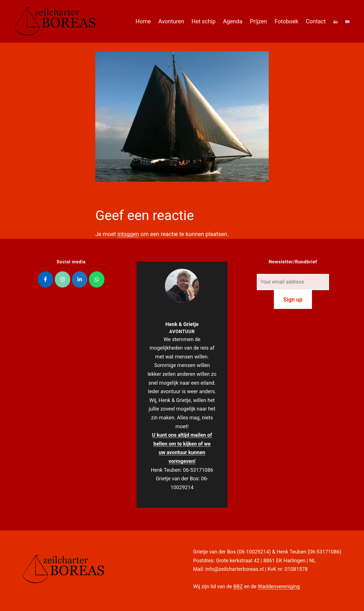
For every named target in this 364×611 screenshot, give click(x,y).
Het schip (204, 21)
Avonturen (171, 21)
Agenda (233, 21)
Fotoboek (287, 21)
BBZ (238, 586)
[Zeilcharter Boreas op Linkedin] (80, 279)
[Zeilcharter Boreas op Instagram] (63, 279)
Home (143, 21)
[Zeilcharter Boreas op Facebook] (45, 279)
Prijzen (258, 21)
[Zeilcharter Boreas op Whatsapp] (97, 279)
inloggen (128, 234)
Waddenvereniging (279, 586)
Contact (316, 21)
